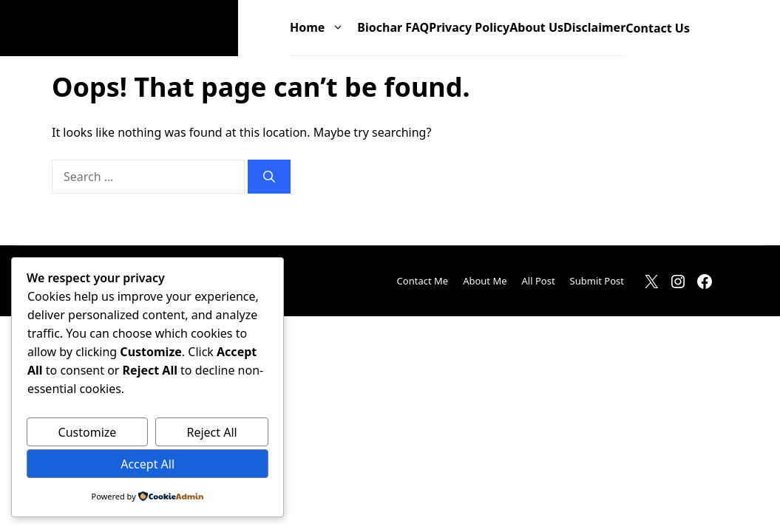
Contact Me (423, 281)
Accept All (147, 464)
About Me (485, 281)
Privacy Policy (469, 27)
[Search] (269, 177)
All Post (539, 281)
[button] (709, 28)
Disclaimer (594, 27)
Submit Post (597, 281)
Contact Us (658, 28)
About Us (536, 27)
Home (323, 28)
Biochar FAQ (393, 27)
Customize (88, 432)
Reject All (211, 432)
